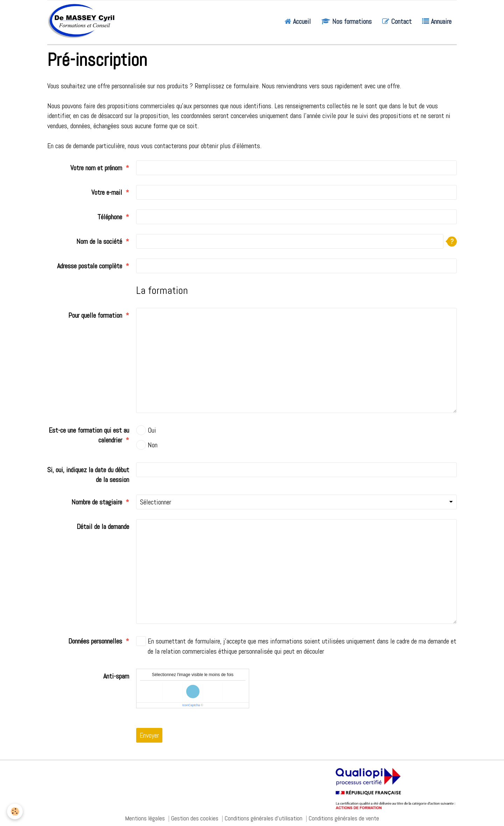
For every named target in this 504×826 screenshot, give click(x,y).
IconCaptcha (191, 705)
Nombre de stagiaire (97, 502)
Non (147, 445)
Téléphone (110, 217)
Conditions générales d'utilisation (264, 818)
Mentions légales (145, 818)
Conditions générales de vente (344, 818)
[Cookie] (15, 811)
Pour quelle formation (95, 315)
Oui (146, 430)
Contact (397, 21)
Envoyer (149, 735)
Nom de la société (99, 241)
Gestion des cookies (195, 818)
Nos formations (346, 21)
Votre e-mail (107, 192)
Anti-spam (116, 676)
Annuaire (437, 21)
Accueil (298, 21)
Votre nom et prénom (96, 168)
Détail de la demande (103, 526)
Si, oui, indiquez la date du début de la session (88, 475)
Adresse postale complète (90, 266)
